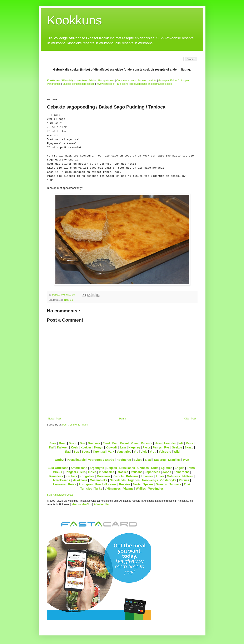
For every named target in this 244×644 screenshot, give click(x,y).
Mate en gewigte (147, 81)
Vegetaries (124, 452)
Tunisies (86, 489)
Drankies (94, 443)
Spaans (148, 484)
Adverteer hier (101, 504)
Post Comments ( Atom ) (76, 425)
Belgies (112, 468)
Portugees (86, 484)
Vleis (144, 452)
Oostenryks (168, 480)
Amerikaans (79, 468)
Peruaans (59, 484)
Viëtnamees (113, 489)
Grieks (58, 472)
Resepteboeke (106, 81)
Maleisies (173, 476)
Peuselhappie (76, 460)
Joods (167, 472)
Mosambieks (99, 480)
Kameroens (181, 472)
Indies (92, 472)
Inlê (181, 443)
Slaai (68, 452)
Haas (158, 443)
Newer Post (55, 419)
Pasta (146, 447)
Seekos (177, 447)
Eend (106, 443)
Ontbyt (60, 460)
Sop (76, 452)
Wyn (186, 460)
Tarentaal (99, 452)
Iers (83, 472)
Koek (74, 447)
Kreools (118, 476)
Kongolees (87, 476)
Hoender (170, 443)
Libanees (147, 476)
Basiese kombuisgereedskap (78, 84)
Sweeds (161, 484)
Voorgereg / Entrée (101, 460)
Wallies (141, 489)
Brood (73, 443)
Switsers (175, 484)
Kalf (52, 447)
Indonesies (107, 472)
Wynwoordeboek (106, 84)
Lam (123, 447)
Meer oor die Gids (82, 504)
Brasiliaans (127, 468)
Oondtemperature (126, 81)
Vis (136, 452)
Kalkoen (63, 447)
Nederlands (118, 480)
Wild (177, 452)
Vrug (153, 452)
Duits (155, 468)
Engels (180, 468)
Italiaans (137, 472)
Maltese (188, 476)
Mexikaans (80, 480)
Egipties (167, 468)
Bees (53, 443)
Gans (135, 443)
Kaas (189, 443)
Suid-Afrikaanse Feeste (60, 495)
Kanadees (56, 476)
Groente (147, 443)
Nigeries (134, 480)
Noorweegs (150, 480)
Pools (72, 484)
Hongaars (71, 472)
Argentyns (97, 468)
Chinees (143, 468)
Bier (83, 443)
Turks (98, 489)
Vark (111, 452)
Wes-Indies (156, 489)
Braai (63, 443)
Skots (137, 484)
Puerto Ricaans (106, 484)
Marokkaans (62, 480)
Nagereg (68, 300)
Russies (125, 484)
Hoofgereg (124, 460)
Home (123, 419)
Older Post (190, 419)
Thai (187, 484)
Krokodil (112, 447)
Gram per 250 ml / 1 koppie (173, 81)
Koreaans (104, 476)
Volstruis (165, 452)
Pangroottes (54, 84)
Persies (184, 480)
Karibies (71, 476)
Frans (191, 468)
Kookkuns (75, 20)
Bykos (138, 460)
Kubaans (132, 476)
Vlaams (128, 489)
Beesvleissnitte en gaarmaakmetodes (151, 84)
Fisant (125, 443)
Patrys (157, 447)
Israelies (123, 472)
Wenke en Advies (87, 81)
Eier (115, 443)
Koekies (86, 447)
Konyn (99, 447)
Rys (167, 447)
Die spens (123, 84)
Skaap (189, 447)
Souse (86, 452)
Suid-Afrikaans (58, 468)
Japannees (153, 472)
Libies (160, 476)
